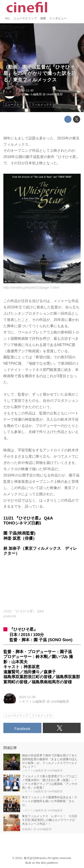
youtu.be (10, 616)
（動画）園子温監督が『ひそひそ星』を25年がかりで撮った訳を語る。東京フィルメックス (40, 73)
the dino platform (47, 863)
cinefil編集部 (55, 94)
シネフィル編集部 (30, 94)
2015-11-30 (26, 90)
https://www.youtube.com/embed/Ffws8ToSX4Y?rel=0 (42, 585)
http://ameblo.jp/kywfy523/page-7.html (31, 288)
